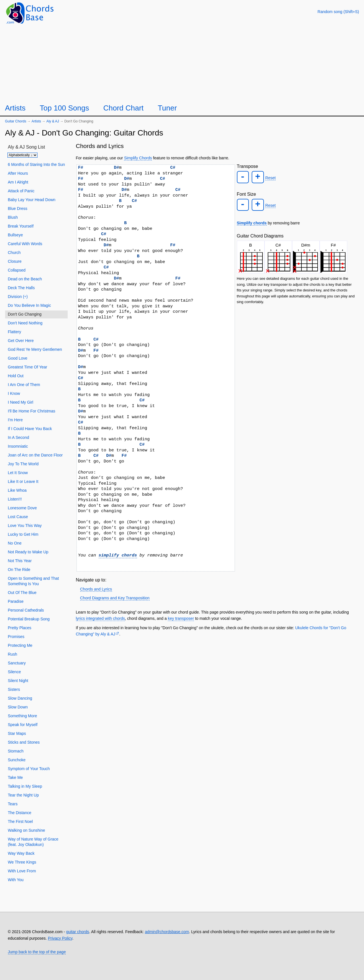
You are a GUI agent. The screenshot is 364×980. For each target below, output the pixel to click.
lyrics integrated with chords (101, 618)
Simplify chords (252, 221)
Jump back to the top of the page (37, 952)
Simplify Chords (138, 158)
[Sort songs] (22, 155)
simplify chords (118, 555)
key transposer (181, 618)
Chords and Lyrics (96, 589)
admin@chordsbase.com (167, 932)
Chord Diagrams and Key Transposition (115, 598)
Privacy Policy (60, 938)
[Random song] (338, 12)
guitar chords (77, 932)
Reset (269, 178)
